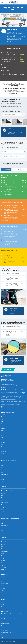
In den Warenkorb (8, 369)
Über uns (3, 618)
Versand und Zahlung (6, 632)
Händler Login (5, 630)
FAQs (22, 390)
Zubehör (3, 604)
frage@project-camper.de (18, 394)
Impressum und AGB (6, 637)
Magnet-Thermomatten (7, 614)
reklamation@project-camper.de (12, 404)
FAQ (14, 616)
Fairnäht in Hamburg (6, 616)
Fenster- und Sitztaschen (19, 614)
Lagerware (4, 602)
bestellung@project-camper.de (8, 399)
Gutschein (4, 607)
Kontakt (15, 618)
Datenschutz (4, 635)
